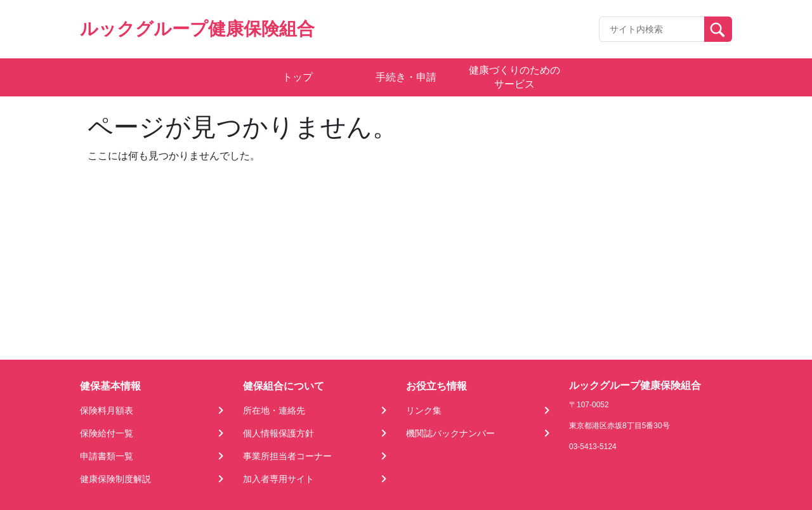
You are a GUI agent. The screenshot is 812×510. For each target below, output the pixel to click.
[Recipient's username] (652, 29)
